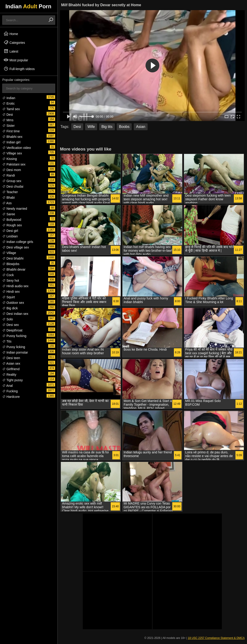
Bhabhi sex (12, 137)
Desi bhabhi (13, 258)
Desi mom (12, 170)
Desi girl (10, 231)
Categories (14, 42)
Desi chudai (13, 186)
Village (9, 253)
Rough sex (12, 225)
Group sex (12, 181)
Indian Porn (28, 6)
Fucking (10, 391)
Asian (141, 127)
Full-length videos (19, 69)
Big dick (10, 308)
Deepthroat (12, 330)
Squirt (9, 297)
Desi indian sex (15, 314)
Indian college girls (18, 242)
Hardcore (11, 397)
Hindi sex (11, 292)
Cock (8, 275)
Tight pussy (13, 380)
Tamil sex (11, 109)
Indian (9, 98)
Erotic (9, 103)
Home (11, 34)
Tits (7, 341)
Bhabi (9, 198)
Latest (11, 51)
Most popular (16, 60)
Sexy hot (11, 281)
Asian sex (11, 363)
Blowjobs (11, 264)
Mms (8, 120)
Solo (8, 319)
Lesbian (10, 236)
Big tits (107, 127)
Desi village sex (16, 247)
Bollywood (12, 220)
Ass (7, 203)
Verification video (17, 148)
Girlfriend (11, 369)
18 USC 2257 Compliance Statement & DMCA (216, 638)
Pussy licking (14, 347)
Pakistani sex (14, 164)
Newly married (15, 209)
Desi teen (11, 358)
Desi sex (11, 325)
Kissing (10, 159)
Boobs (124, 127)
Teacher (10, 192)
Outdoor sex (13, 303)
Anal (7, 386)
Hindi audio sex (15, 286)
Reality (9, 375)
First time (11, 131)
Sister (9, 126)
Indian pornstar (15, 352)
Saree (9, 214)
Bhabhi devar (14, 269)
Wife (91, 127)
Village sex (12, 153)
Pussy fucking (14, 336)
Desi (8, 115)
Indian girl (11, 142)
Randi (9, 175)
